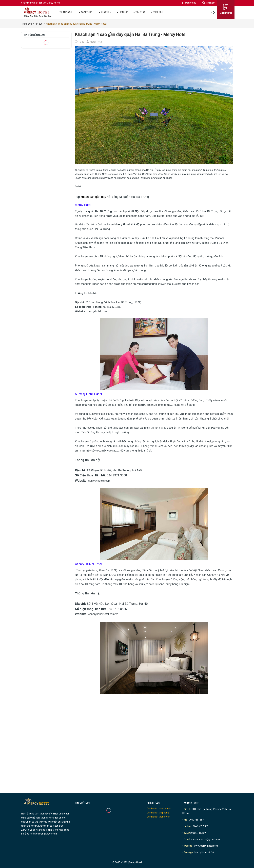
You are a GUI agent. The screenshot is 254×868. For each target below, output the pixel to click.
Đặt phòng (191, 3)
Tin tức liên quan (34, 35)
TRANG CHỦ (66, 12)
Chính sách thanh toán (158, 817)
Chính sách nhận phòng (159, 809)
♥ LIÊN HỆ (122, 12)
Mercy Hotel (122, 224)
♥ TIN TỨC (139, 12)
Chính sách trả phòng (158, 813)
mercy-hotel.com (97, 311)
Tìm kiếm (209, 3)
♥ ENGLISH (157, 12)
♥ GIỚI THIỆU (86, 12)
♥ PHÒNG (105, 12)
